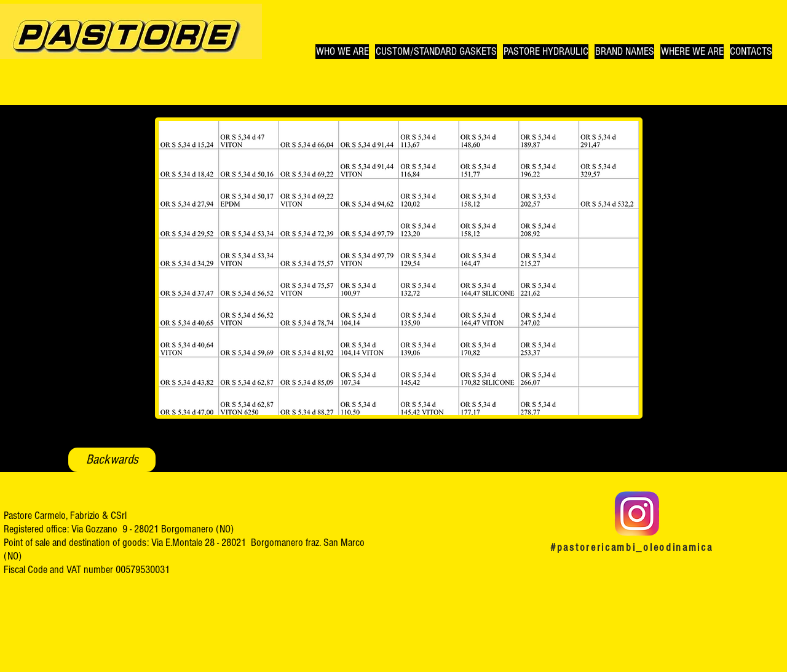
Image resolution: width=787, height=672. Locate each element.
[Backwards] (112, 460)
